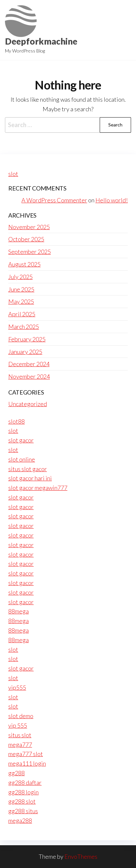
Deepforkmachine (41, 41)
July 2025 (20, 277)
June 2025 (21, 289)
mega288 (20, 820)
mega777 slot (26, 754)
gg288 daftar (25, 782)
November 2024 (29, 376)
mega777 (20, 745)
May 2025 (21, 301)
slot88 (17, 421)
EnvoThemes (81, 856)
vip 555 (18, 725)
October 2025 (26, 239)
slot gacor (21, 440)
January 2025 (25, 352)
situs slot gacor (28, 469)
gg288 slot (22, 801)
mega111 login (27, 763)
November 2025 (29, 227)
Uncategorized (28, 404)
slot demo (21, 716)
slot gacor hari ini (30, 478)
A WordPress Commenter (54, 200)
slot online (22, 459)
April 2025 (22, 314)
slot (13, 174)
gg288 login (23, 792)
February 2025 (27, 339)
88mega (18, 611)
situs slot (20, 735)
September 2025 (30, 252)
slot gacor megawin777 (38, 488)
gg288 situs (23, 811)
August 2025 (24, 264)
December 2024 (29, 364)
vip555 (17, 687)
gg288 (17, 773)
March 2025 (24, 327)
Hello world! (112, 200)
